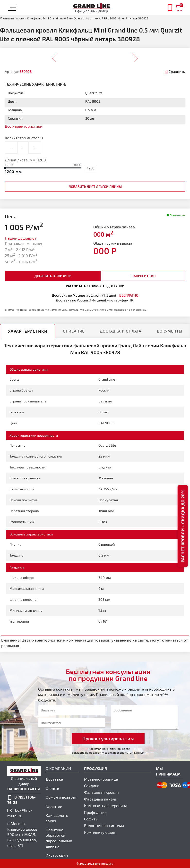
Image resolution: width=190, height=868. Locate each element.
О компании (58, 768)
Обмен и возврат (61, 797)
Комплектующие (100, 832)
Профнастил (95, 812)
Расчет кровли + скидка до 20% (183, 526)
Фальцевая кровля (101, 792)
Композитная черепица (106, 805)
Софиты (91, 819)
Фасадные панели (101, 799)
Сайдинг (91, 786)
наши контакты (24, 789)
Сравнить (177, 71)
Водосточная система (104, 825)
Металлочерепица (101, 779)
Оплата (52, 788)
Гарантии (54, 806)
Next (135, 56)
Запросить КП (144, 276)
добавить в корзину (53, 276)
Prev (55, 56)
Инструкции (57, 855)
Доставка (54, 779)
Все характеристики (24, 126)
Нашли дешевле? (21, 238)
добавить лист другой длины (95, 187)
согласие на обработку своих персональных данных (108, 752)
